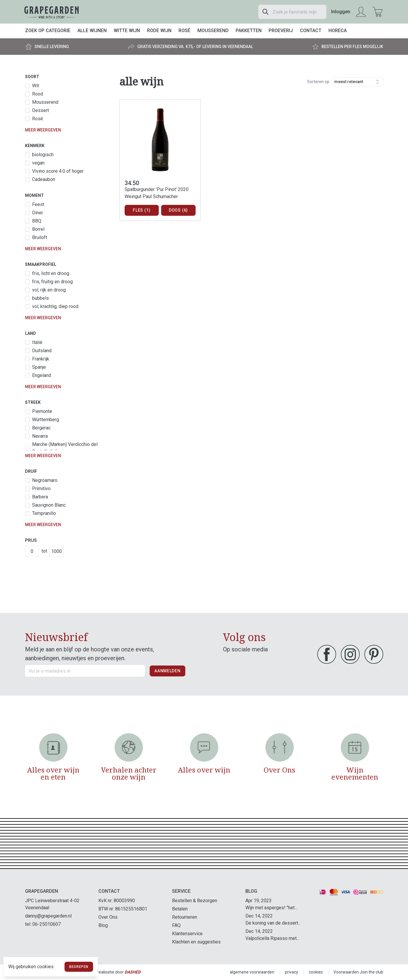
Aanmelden (167, 671)
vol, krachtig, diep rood (55, 306)
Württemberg (46, 420)
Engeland (42, 375)
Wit (35, 86)
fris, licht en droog (51, 273)
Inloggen (341, 12)
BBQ (37, 221)
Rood (38, 94)
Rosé (184, 31)
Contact (311, 31)
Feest (38, 204)
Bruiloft (40, 237)
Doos (178, 210)
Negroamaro (45, 480)
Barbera (40, 497)
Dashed (133, 972)
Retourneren (185, 917)
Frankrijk (41, 359)
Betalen (180, 909)
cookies (316, 972)
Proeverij (281, 31)
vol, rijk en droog (49, 290)
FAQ (176, 925)
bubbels (41, 298)
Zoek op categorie (48, 31)
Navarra (40, 436)
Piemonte (42, 411)
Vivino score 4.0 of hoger (58, 171)
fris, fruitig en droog (52, 282)
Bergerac (41, 428)
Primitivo (41, 489)
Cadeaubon (44, 179)
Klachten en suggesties (196, 942)
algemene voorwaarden (252, 972)
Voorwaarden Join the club (358, 972)
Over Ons (108, 917)
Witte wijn (127, 31)
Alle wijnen (92, 31)
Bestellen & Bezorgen (195, 901)
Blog (103, 925)
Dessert (41, 110)
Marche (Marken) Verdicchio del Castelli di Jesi (65, 448)
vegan (38, 163)
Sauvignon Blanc (49, 505)
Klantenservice (187, 934)
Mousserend (213, 31)
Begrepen (79, 967)
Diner (38, 213)
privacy (291, 972)
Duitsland (42, 351)
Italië (37, 342)
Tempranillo (44, 513)
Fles (142, 210)
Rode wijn (159, 31)
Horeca (338, 31)
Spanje (39, 367)
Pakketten (249, 31)
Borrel (38, 229)
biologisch (43, 155)
